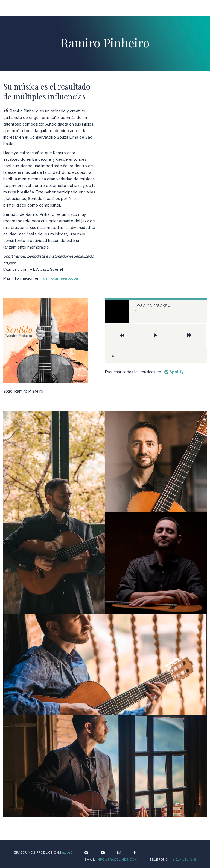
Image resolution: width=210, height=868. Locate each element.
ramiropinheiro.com (60, 278)
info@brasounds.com (117, 860)
